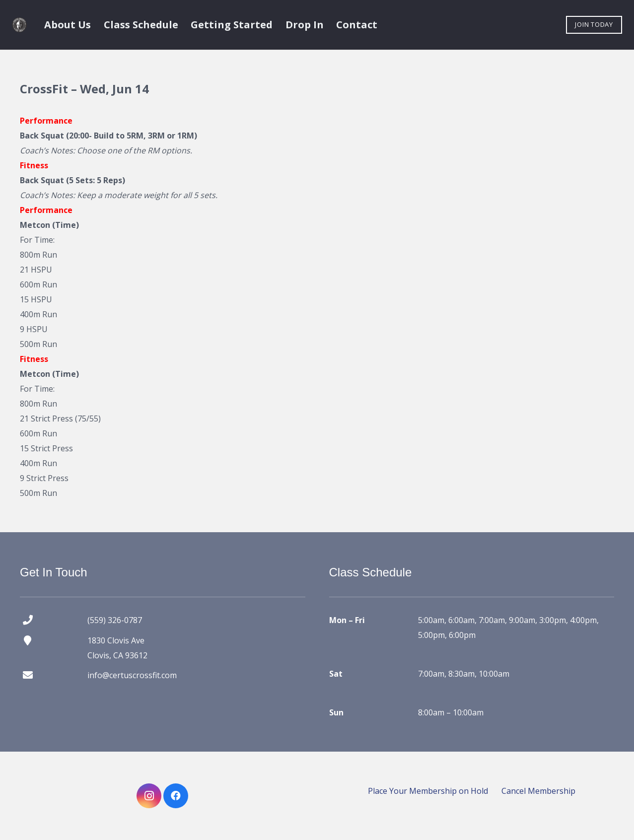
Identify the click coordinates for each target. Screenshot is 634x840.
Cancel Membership (538, 791)
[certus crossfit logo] (19, 25)
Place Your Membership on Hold (428, 791)
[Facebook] (176, 796)
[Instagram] (149, 796)
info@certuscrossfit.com (132, 675)
